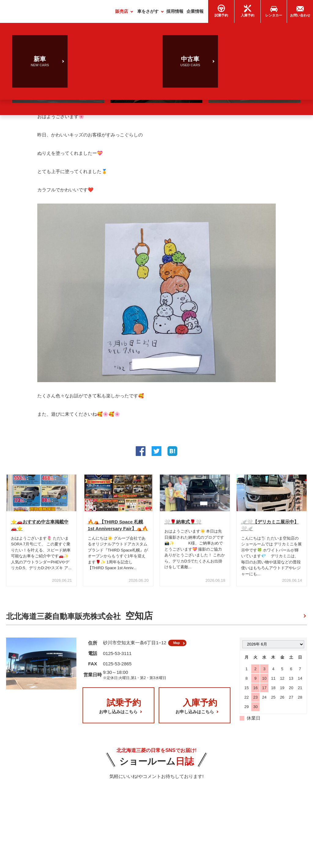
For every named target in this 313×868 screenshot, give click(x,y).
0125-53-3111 (117, 658)
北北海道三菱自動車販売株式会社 (79, 618)
